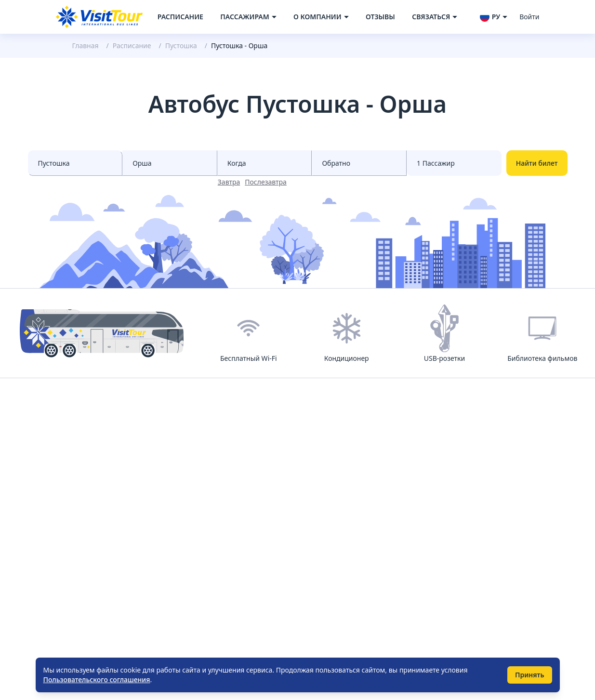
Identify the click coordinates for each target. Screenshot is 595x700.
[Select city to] (170, 163)
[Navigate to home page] (99, 17)
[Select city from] (75, 163)
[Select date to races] (359, 163)
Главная (86, 46)
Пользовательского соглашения (97, 680)
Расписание (180, 17)
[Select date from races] (265, 163)
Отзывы (380, 17)
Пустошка (181, 46)
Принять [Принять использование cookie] (530, 675)
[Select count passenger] (454, 163)
